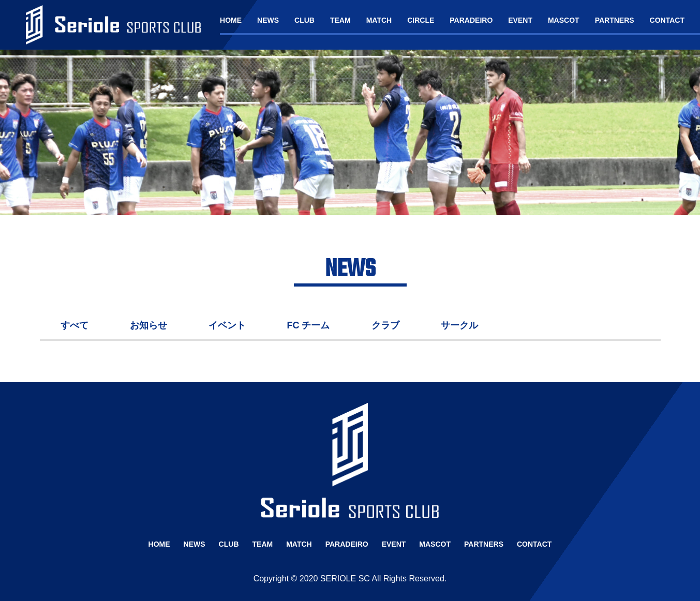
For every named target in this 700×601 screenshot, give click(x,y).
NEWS (268, 20)
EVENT (520, 20)
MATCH (379, 20)
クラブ (385, 325)
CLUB (304, 20)
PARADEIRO (471, 20)
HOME (231, 20)
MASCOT (564, 20)
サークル (459, 325)
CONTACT (667, 20)
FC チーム (309, 325)
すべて (75, 325)
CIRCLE (421, 20)
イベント (227, 325)
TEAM (340, 20)
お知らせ (148, 325)
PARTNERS (615, 20)
